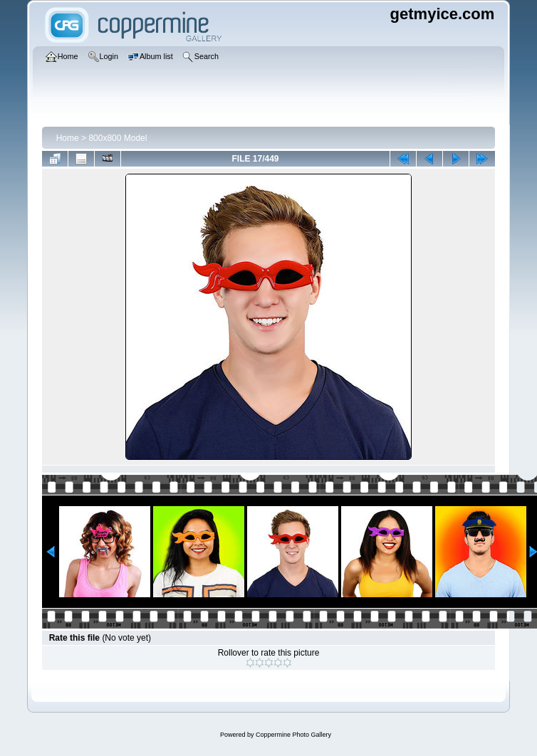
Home (68, 138)
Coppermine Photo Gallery (293, 735)
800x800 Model (118, 138)
